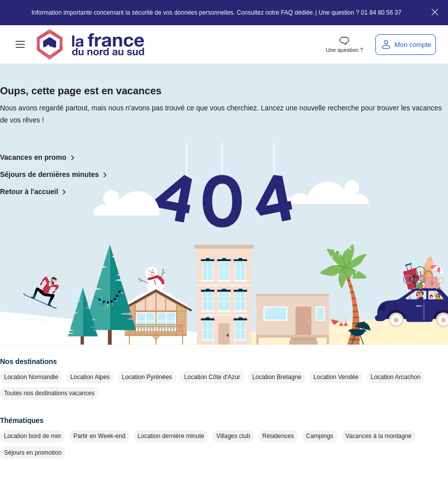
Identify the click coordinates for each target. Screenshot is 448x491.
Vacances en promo (39, 158)
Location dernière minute (171, 436)
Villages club (233, 436)
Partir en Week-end (99, 436)
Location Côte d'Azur (212, 377)
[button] (20, 44)
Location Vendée (336, 377)
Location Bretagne (277, 377)
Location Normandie (31, 377)
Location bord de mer (33, 436)
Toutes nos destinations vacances (49, 393)
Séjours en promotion (33, 453)
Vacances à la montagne (379, 436)
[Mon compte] (406, 45)
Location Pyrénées (147, 377)
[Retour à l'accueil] (90, 44)
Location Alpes (90, 377)
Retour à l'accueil (35, 192)
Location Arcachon (396, 377)
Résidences (278, 436)
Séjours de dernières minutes (55, 175)
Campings (320, 436)
